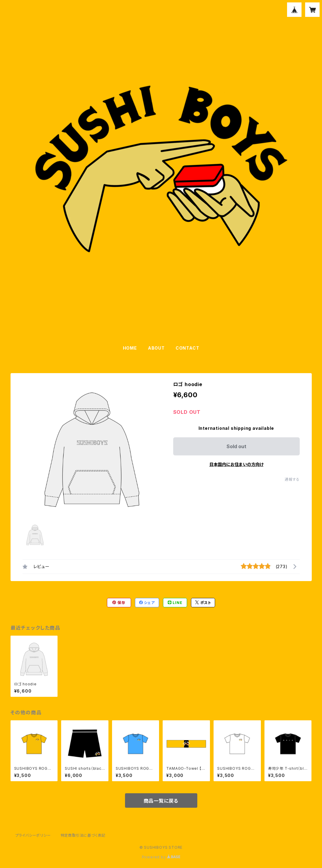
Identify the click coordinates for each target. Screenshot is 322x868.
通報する (292, 479)
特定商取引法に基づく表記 (83, 835)
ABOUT (156, 348)
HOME (130, 348)
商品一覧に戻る (161, 801)
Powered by (161, 857)
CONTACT (188, 348)
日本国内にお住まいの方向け (236, 464)
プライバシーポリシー (33, 835)
